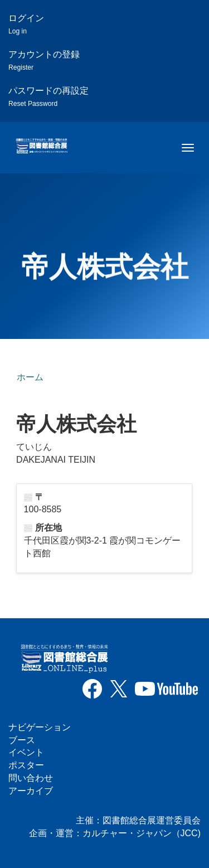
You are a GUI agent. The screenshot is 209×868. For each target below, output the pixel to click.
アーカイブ (31, 791)
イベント (26, 752)
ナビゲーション (40, 727)
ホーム (30, 377)
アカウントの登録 (44, 60)
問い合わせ (31, 778)
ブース (22, 740)
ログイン (26, 24)
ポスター (26, 765)
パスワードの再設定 (48, 97)
